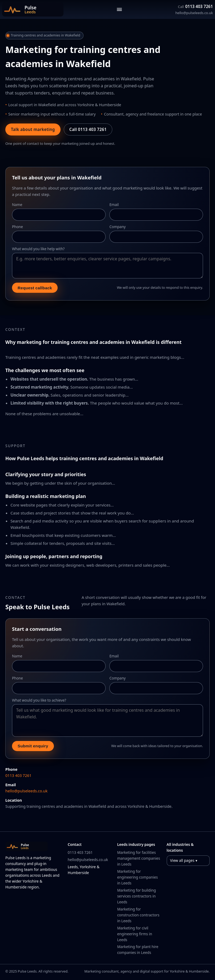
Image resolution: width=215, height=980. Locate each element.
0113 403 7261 (195, 6)
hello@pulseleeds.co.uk (194, 13)
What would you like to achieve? (39, 700)
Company (118, 227)
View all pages (182, 860)
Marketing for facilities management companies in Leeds (139, 858)
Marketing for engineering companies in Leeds (137, 877)
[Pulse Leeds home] (33, 10)
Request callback (35, 288)
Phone (17, 227)
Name (17, 205)
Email (114, 205)
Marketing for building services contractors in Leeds (136, 896)
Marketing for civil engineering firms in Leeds (135, 934)
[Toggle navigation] (120, 9)
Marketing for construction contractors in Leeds (138, 915)
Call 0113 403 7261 (88, 129)
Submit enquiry (33, 746)
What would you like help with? (38, 249)
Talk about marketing (33, 129)
